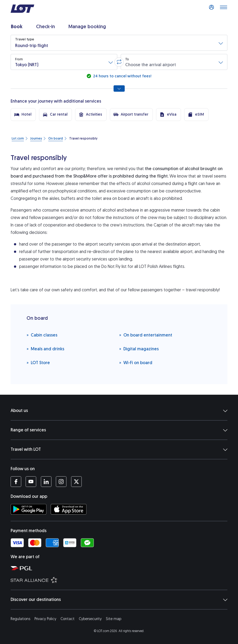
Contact (68, 619)
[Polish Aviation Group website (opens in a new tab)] (122, 568)
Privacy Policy (45, 619)
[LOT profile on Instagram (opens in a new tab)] (61, 482)
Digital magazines (139, 349)
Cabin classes (42, 335)
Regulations (20, 619)
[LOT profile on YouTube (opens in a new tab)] (31, 482)
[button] (119, 43)
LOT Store (38, 362)
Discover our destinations (119, 600)
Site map (114, 619)
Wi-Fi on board (136, 362)
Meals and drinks (45, 349)
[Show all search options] (119, 89)
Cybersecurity (90, 619)
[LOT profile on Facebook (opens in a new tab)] (16, 482)
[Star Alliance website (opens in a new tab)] (122, 580)
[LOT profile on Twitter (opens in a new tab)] (76, 482)
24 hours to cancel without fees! (122, 76)
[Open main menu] (223, 9)
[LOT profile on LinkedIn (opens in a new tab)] (46, 482)
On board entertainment (146, 335)
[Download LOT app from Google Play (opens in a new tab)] (29, 509)
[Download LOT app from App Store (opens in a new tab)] (69, 509)
